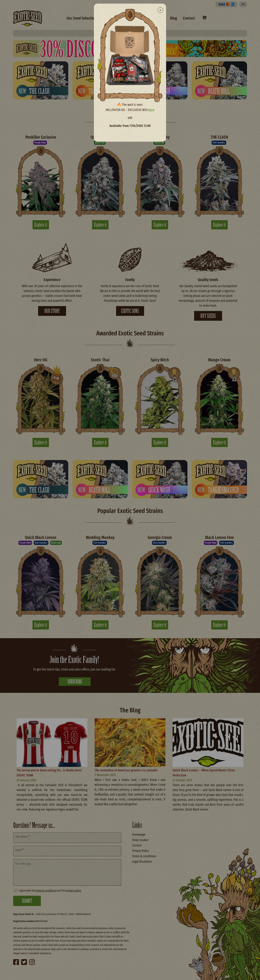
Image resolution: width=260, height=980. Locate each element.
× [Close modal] (160, 10)
